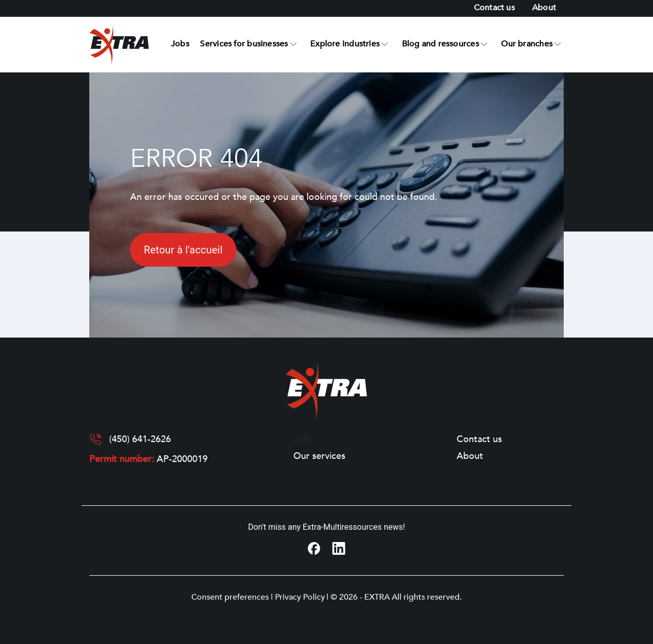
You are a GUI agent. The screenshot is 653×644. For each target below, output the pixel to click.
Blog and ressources (441, 44)
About (544, 8)
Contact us (494, 8)
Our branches (527, 44)
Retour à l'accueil (183, 250)
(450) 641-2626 (140, 440)
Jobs (180, 44)
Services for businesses (244, 44)
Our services (319, 456)
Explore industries (345, 44)
